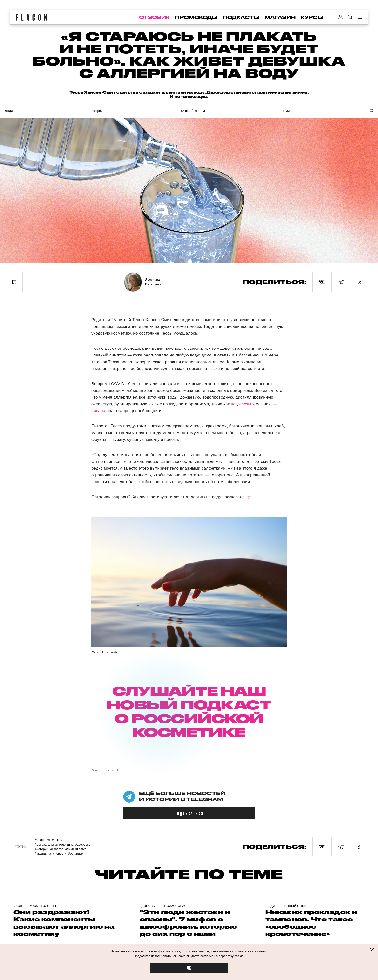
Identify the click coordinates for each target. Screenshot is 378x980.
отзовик (155, 17)
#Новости (60, 854)
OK (189, 968)
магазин (280, 17)
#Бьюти (57, 840)
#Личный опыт (75, 849)
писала (99, 411)
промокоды (196, 17)
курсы (312, 17)
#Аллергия (42, 840)
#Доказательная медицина (54, 844)
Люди (9, 111)
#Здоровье (83, 844)
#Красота (57, 849)
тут (249, 497)
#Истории (41, 849)
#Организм (76, 854)
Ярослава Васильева (153, 282)
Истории (97, 111)
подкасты (241, 17)
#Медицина (43, 854)
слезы (245, 404)
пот (234, 404)
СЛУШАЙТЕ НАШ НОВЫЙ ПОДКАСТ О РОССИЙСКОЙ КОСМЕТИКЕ (189, 711)
